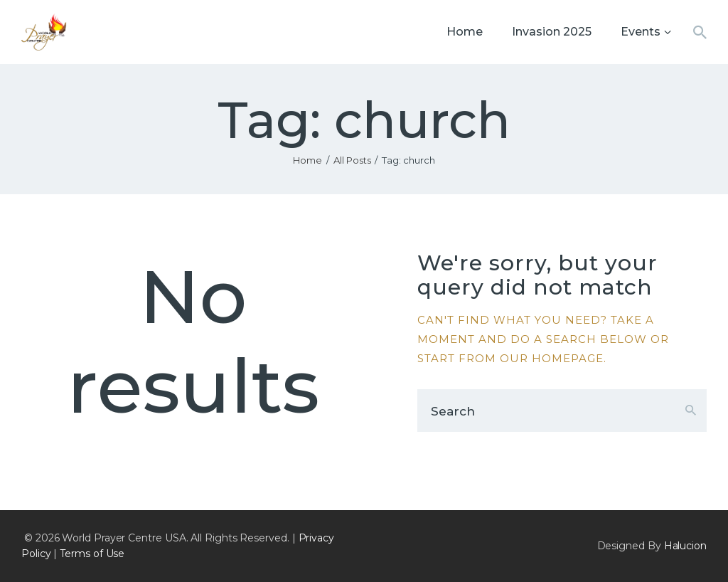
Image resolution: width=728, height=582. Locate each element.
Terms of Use (92, 554)
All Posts (352, 160)
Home (307, 160)
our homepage (552, 358)
